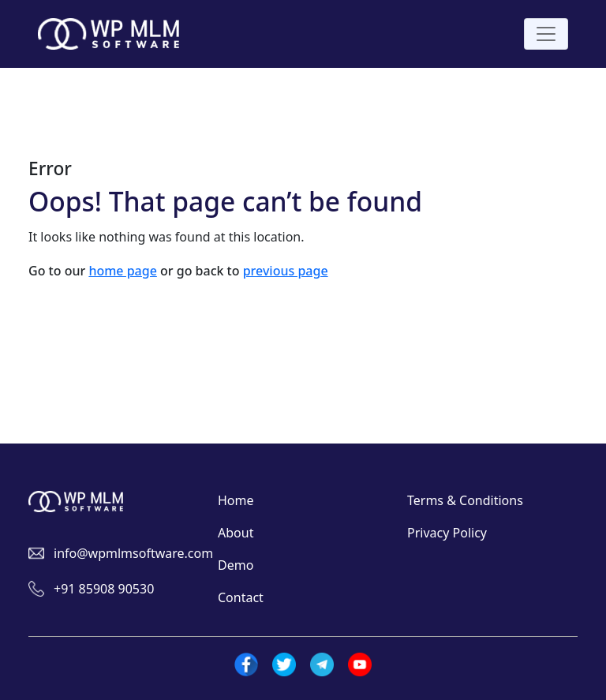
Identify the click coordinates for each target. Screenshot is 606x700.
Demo (236, 565)
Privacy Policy (447, 533)
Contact (241, 597)
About (236, 533)
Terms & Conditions (465, 500)
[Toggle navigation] (546, 34)
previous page (286, 271)
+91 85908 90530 (104, 589)
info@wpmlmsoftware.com (133, 553)
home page (122, 271)
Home (236, 500)
